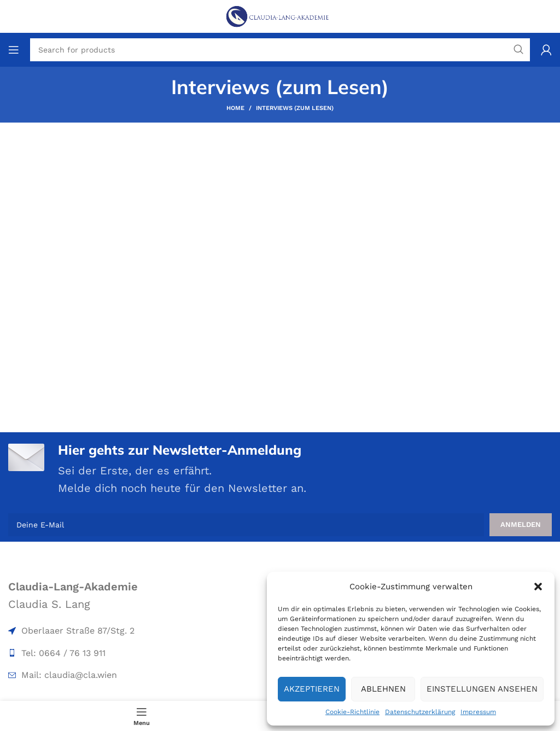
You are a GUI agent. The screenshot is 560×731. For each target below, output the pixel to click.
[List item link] (95, 631)
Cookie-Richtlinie (352, 712)
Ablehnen (383, 689)
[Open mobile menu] (14, 50)
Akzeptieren (312, 689)
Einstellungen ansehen (482, 689)
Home (235, 108)
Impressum (478, 712)
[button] (538, 587)
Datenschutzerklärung (420, 712)
